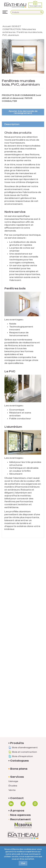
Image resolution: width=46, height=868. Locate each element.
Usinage (13, 781)
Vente (12, 790)
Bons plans (19, 769)
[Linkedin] (11, 804)
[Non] (43, 857)
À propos (17, 811)
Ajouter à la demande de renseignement (23, 112)
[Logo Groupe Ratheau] (15, 5)
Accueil (7, 26)
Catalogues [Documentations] (20, 761)
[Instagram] (35, 804)
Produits (17, 743)
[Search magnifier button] (41, 12)
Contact (17, 798)
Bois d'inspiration (21, 756)
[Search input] (25, 12)
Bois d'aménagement (23, 747)
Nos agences (35, 5)
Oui (23, 863)
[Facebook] (23, 804)
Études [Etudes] (13, 786)
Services (17, 777)
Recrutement (20, 819)
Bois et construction (23, 752)
